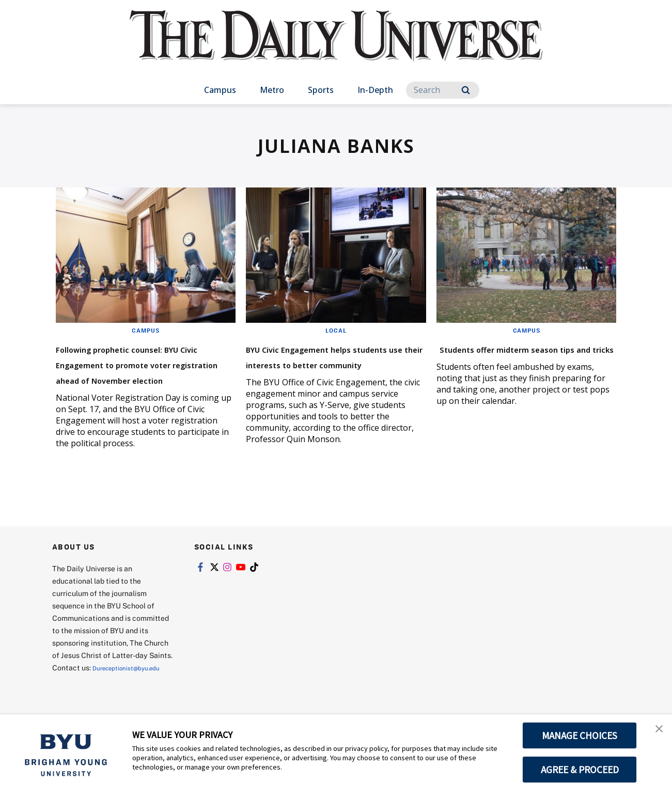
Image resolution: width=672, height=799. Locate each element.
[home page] (336, 46)
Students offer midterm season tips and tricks (509, 356)
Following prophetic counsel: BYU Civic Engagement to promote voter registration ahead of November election (143, 371)
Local (336, 330)
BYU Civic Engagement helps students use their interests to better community (333, 363)
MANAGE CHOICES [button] (580, 735)
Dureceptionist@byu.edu (94, 695)
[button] (655, 733)
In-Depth (375, 90)
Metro (272, 90)
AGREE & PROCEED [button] (580, 770)
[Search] (443, 90)
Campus (220, 90)
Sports (321, 90)
